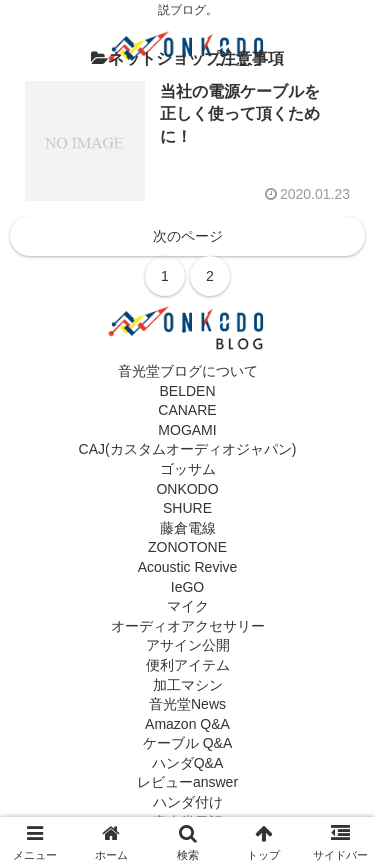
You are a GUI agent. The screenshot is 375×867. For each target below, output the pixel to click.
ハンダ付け (188, 802)
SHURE (187, 508)
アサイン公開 (188, 645)
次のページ (188, 236)
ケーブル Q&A (187, 743)
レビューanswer (187, 782)
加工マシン (188, 685)
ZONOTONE (187, 547)
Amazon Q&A (187, 724)
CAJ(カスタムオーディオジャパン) (188, 449)
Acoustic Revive (188, 567)
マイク (188, 606)
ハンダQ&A (188, 763)
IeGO (187, 587)
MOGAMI (187, 430)
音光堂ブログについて (188, 371)
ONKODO (187, 489)
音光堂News (187, 704)
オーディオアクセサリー (188, 626)
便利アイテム (188, 665)
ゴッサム (188, 469)
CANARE (187, 410)
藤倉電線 (188, 528)
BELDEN (187, 391)
